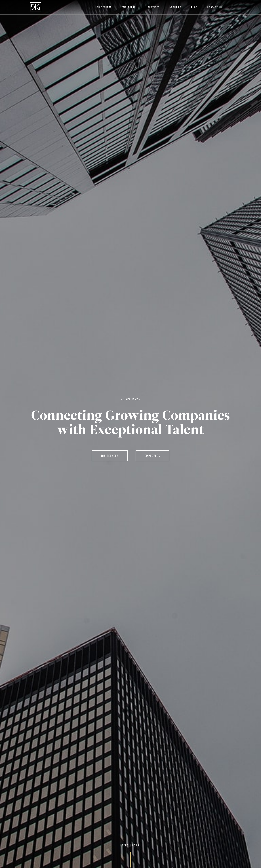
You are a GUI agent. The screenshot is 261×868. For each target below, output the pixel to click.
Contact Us (215, 8)
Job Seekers (104, 8)
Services (154, 8)
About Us (175, 8)
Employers (130, 8)
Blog (194, 8)
